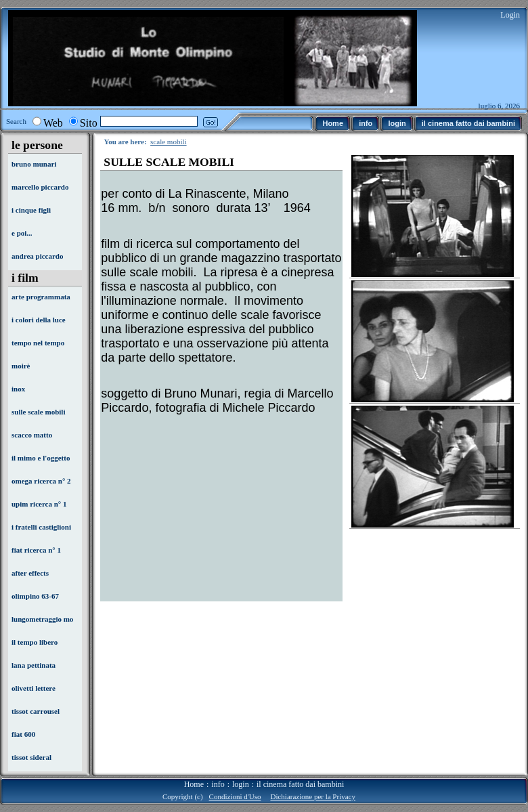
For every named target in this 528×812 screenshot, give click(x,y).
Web (53, 123)
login (241, 784)
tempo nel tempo (38, 343)
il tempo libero (35, 642)
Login (510, 15)
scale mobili (168, 142)
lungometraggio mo (42, 619)
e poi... (22, 233)
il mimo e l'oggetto (41, 458)
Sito (89, 123)
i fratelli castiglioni (41, 527)
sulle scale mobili (38, 412)
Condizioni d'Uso (235, 796)
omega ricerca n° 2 (41, 481)
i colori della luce (39, 320)
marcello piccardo (40, 187)
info (218, 784)
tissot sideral (31, 757)
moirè (21, 366)
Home (194, 784)
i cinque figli (31, 210)
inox (18, 389)
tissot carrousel (36, 711)
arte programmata (41, 297)
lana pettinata (34, 665)
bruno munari (34, 164)
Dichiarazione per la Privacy (313, 796)
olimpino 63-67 (35, 596)
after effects (30, 573)
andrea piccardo (38, 256)
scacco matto (32, 435)
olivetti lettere (34, 688)
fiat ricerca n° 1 (36, 550)
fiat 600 (23, 734)
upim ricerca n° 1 (39, 504)
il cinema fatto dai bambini (300, 784)
